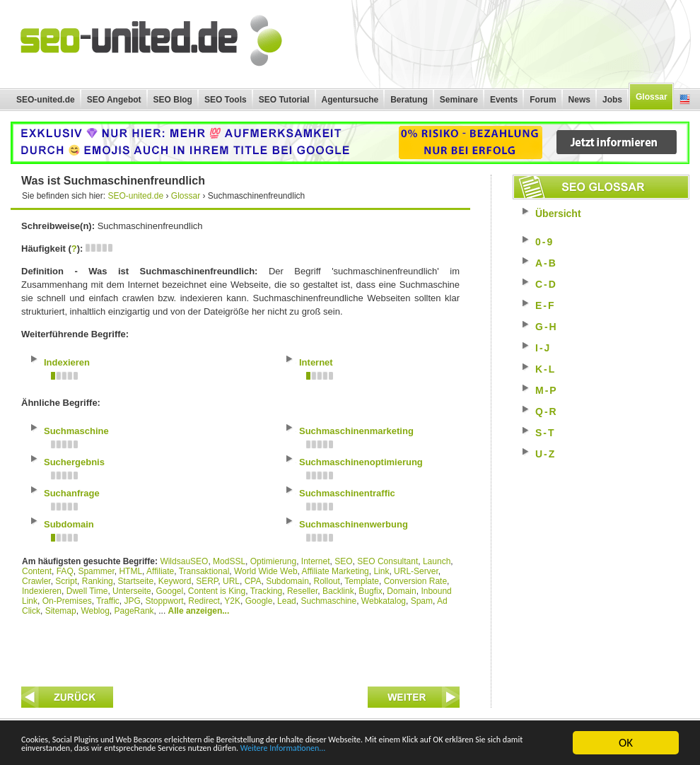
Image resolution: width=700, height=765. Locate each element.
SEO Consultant (387, 561)
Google (259, 601)
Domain (401, 591)
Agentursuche (350, 100)
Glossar (652, 97)
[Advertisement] (240, 648)
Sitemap (61, 611)
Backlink (338, 591)
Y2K (232, 601)
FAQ (65, 571)
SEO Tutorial (284, 100)
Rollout (327, 581)
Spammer (96, 571)
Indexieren (42, 591)
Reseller (302, 591)
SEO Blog (173, 100)
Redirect (204, 601)
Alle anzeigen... (199, 611)
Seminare (459, 100)
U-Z (546, 454)
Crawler (36, 581)
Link (381, 571)
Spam (422, 601)
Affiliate (160, 571)
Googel (169, 591)
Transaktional (204, 571)
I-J (543, 348)
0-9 (544, 242)
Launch (437, 561)
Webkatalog (384, 601)
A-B (546, 263)
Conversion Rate (415, 581)
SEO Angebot (114, 100)
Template (362, 581)
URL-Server (416, 571)
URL (231, 581)
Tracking (267, 591)
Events (504, 100)
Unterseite (132, 591)
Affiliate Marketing (336, 571)
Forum (543, 100)
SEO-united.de (46, 100)
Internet (316, 561)
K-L (546, 369)
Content (37, 571)
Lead (287, 601)
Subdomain (287, 581)
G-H (547, 327)
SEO (343, 561)
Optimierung (273, 561)
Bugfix (370, 591)
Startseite (135, 581)
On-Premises (67, 601)
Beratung (409, 100)
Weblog (95, 611)
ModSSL (229, 561)
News (579, 100)
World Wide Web (266, 571)
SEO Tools (226, 100)
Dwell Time (87, 591)
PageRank (134, 611)
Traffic (108, 601)
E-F (546, 305)
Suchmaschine (328, 601)
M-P (547, 390)
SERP (207, 581)
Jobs (612, 100)
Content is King (217, 591)
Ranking (98, 581)
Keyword (175, 581)
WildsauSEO (184, 561)
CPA (253, 581)
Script (66, 581)
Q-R (547, 411)
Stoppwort (165, 601)
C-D (546, 284)
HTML (130, 571)
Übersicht (558, 214)
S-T (546, 433)
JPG (133, 601)
